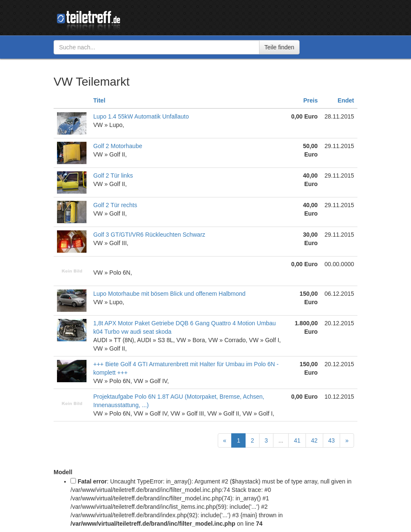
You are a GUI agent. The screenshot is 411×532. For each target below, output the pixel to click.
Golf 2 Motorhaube (118, 146)
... (281, 440)
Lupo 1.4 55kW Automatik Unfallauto (141, 116)
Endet (346, 100)
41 (297, 440)
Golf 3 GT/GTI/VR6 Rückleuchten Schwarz (149, 235)
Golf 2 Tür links (113, 176)
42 (314, 440)
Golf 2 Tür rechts (115, 205)
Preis (311, 100)
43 (332, 440)
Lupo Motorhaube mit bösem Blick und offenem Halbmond (169, 294)
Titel (99, 100)
